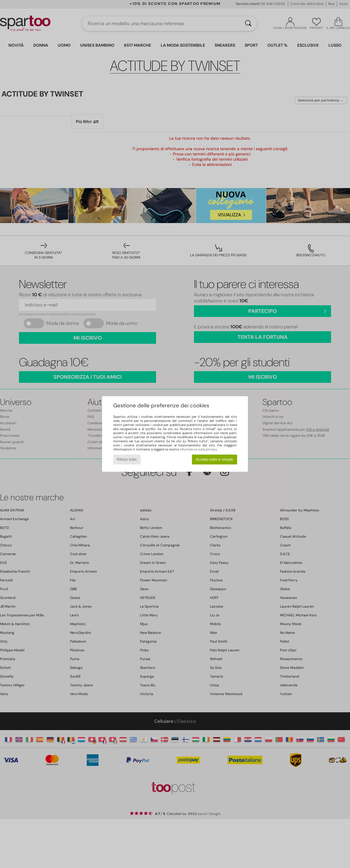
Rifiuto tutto (127, 459)
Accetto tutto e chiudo (214, 459)
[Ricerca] (248, 24)
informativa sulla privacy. (198, 449)
